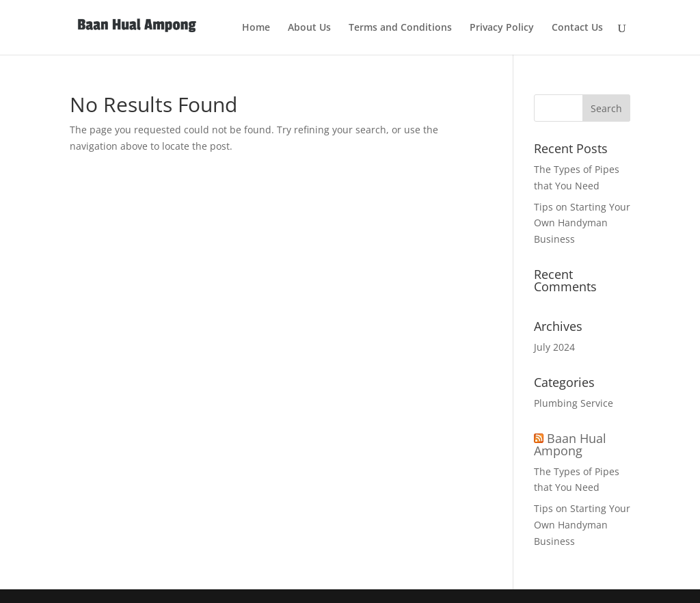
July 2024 (554, 347)
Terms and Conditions (400, 28)
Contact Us (577, 28)
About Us (309, 28)
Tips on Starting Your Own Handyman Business (582, 223)
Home (256, 28)
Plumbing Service (574, 403)
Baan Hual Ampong (570, 444)
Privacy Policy (502, 28)
